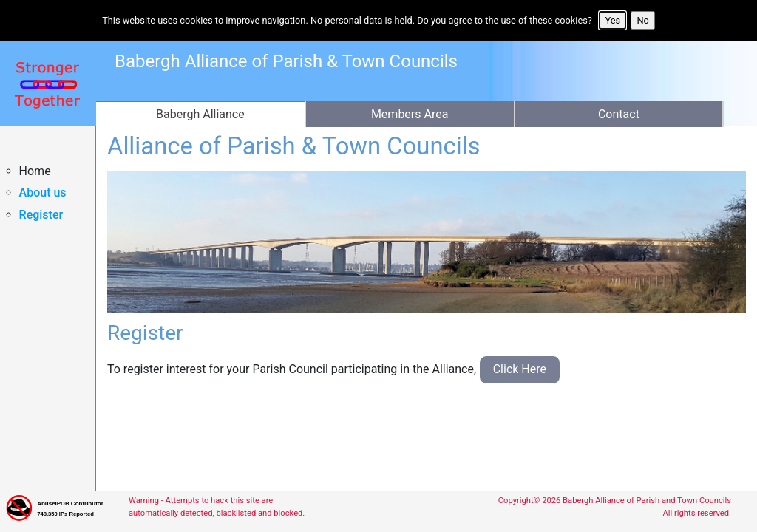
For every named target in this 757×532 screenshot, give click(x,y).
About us (43, 192)
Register (41, 215)
